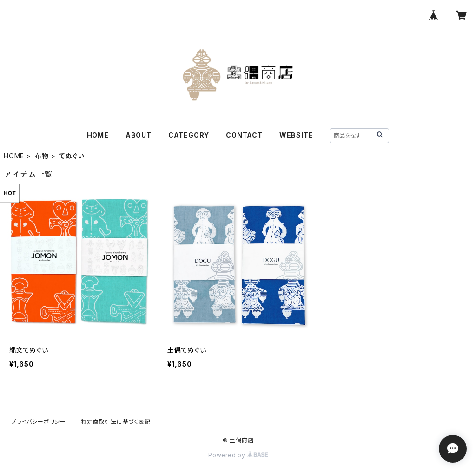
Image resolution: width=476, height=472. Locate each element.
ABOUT (139, 135)
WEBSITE (296, 135)
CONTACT (244, 135)
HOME (98, 135)
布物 (42, 156)
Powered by (238, 455)
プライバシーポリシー (39, 422)
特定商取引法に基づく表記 (116, 422)
